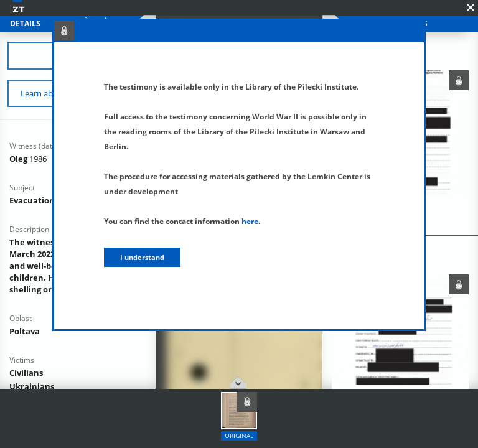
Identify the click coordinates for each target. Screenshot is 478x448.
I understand (142, 257)
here (250, 221)
